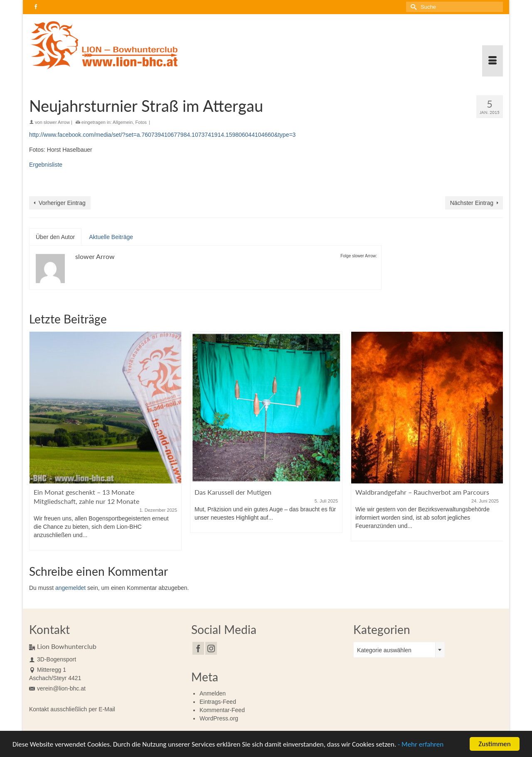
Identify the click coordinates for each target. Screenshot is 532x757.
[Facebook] (198, 648)
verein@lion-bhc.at (57, 688)
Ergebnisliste (46, 165)
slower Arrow (57, 122)
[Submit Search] (412, 7)
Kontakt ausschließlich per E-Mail (72, 709)
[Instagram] (211, 648)
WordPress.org (219, 718)
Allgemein (123, 122)
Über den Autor (55, 237)
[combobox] (399, 650)
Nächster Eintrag (472, 203)
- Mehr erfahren (421, 745)
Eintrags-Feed (218, 702)
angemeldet (70, 588)
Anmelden (213, 693)
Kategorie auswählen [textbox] (384, 650)
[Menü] (493, 61)
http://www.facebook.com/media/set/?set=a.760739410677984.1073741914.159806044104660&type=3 (162, 135)
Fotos (141, 122)
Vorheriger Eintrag (62, 203)
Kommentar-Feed (222, 710)
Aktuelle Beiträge (111, 237)
